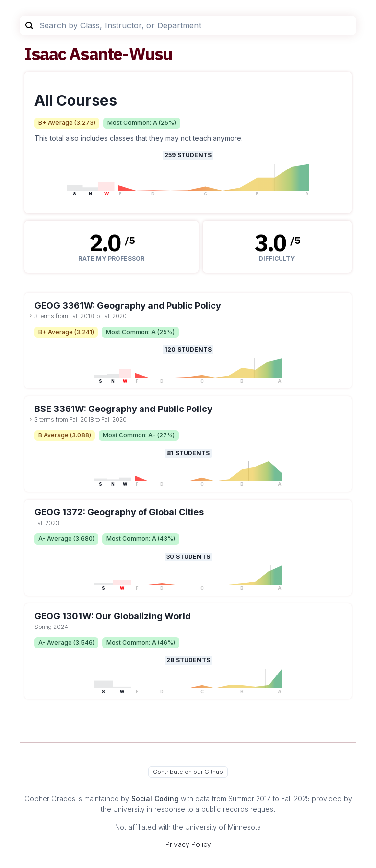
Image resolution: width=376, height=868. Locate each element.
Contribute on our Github (188, 772)
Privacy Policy (188, 844)
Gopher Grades (50, 799)
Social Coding (155, 799)
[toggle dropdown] (31, 316)
